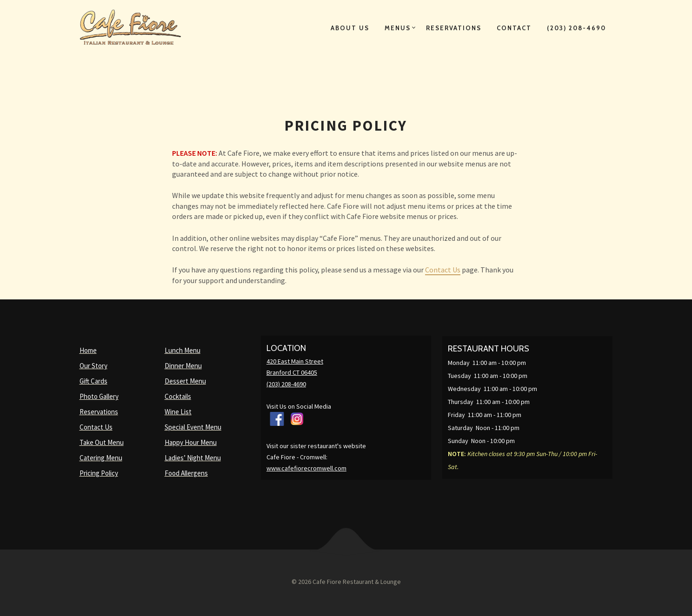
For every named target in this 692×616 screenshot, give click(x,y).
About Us (350, 28)
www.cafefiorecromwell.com (306, 468)
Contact (514, 28)
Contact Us (443, 270)
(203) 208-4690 (576, 28)
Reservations (454, 28)
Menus (398, 28)
